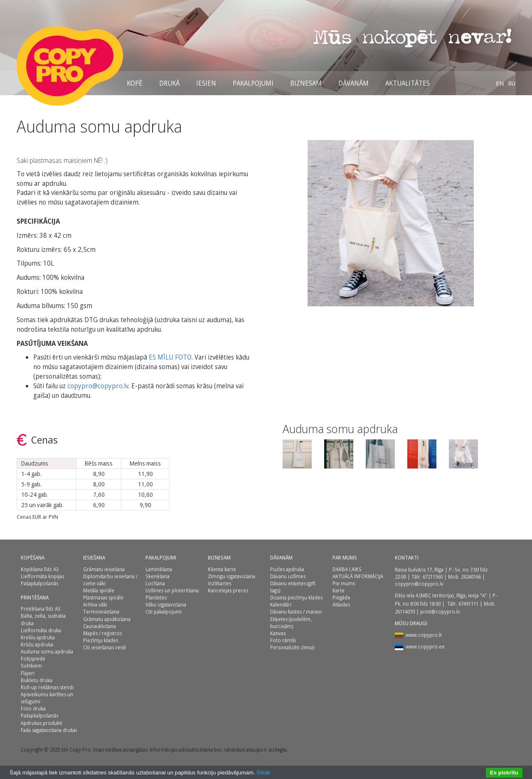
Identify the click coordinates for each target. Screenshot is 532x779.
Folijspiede (33, 659)
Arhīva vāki (95, 605)
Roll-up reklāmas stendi (47, 687)
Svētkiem (31, 666)
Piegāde (341, 598)
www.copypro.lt (424, 635)
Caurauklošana (100, 626)
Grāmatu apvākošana (107, 619)
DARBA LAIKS (347, 569)
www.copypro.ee (425, 647)
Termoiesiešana (101, 612)
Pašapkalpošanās (39, 583)
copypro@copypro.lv (98, 386)
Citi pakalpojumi (164, 612)
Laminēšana (159, 569)
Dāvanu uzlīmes (288, 576)
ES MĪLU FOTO (170, 357)
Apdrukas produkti (42, 723)
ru (512, 83)
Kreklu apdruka (38, 637)
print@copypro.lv (440, 612)
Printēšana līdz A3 (41, 609)
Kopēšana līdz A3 (40, 569)
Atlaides (341, 605)
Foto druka (33, 709)
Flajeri (28, 673)
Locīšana (155, 583)
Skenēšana (158, 576)
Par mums (345, 558)
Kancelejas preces (228, 590)
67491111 (468, 604)
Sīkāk (263, 773)
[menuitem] (500, 83)
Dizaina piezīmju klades (296, 598)
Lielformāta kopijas (42, 576)
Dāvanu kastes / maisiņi (296, 612)
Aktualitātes (408, 83)
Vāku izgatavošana (166, 605)
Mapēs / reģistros (102, 633)
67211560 (433, 577)
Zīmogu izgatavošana (232, 576)
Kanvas (278, 633)
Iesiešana (94, 558)
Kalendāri (281, 605)
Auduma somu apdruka (47, 652)
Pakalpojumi (253, 83)
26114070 (405, 612)
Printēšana (35, 598)
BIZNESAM (219, 558)
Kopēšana (33, 558)
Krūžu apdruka (37, 645)
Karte (339, 590)
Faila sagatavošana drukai (49, 730)
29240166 (471, 577)
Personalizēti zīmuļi (292, 647)
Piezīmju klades (101, 640)
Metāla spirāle (99, 590)
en (500, 83)
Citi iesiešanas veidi (105, 647)
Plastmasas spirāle (103, 598)
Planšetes (156, 598)
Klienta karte (222, 569)
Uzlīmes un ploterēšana (172, 590)
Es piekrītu (504, 773)
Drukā (169, 83)
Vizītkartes (219, 583)
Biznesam (306, 83)
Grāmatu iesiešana (104, 569)
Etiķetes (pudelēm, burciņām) (291, 623)
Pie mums (344, 583)
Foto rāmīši (283, 640)
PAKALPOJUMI (161, 558)
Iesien (206, 83)
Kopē (135, 83)
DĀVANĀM (353, 83)
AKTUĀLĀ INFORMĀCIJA (358, 576)
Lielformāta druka (41, 630)
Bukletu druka (37, 680)
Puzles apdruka (287, 569)
